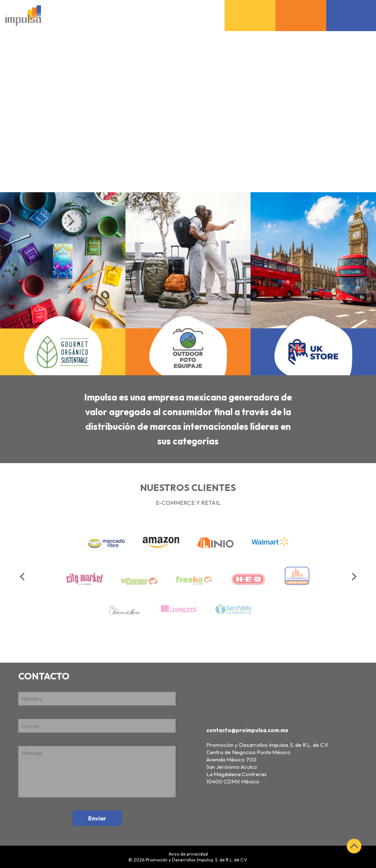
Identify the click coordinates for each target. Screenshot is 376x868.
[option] (188, 573)
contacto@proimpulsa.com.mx (247, 730)
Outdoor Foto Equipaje (301, 6)
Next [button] (355, 577)
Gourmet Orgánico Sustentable (250, 6)
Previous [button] (23, 577)
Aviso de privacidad (188, 854)
